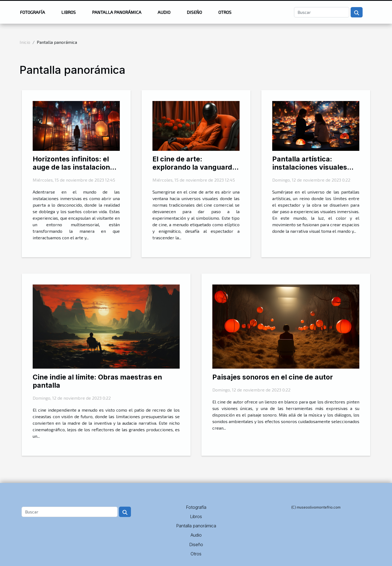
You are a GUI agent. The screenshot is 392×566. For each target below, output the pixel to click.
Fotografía (32, 12)
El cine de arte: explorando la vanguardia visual (195, 167)
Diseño (194, 12)
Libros (68, 12)
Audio (164, 12)
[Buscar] (322, 12)
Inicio (25, 42)
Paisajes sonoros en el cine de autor (273, 377)
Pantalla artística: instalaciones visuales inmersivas (310, 167)
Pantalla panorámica (117, 12)
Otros (225, 12)
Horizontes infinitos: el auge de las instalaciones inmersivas (75, 167)
